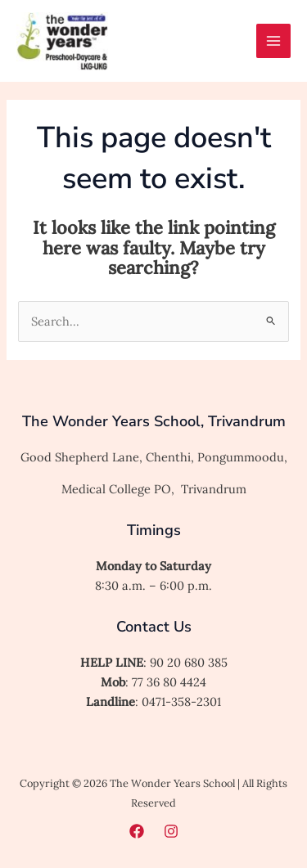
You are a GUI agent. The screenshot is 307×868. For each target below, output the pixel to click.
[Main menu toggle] (273, 41)
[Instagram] (171, 831)
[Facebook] (137, 831)
